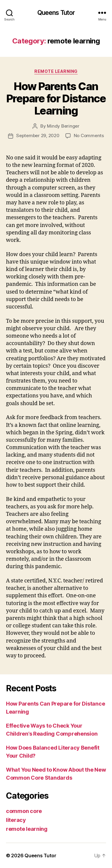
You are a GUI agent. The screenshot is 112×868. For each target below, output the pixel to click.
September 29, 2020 (38, 135)
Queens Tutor (56, 13)
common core (24, 811)
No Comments (89, 135)
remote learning (56, 71)
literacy (16, 820)
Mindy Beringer (63, 126)
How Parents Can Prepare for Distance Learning (56, 98)
